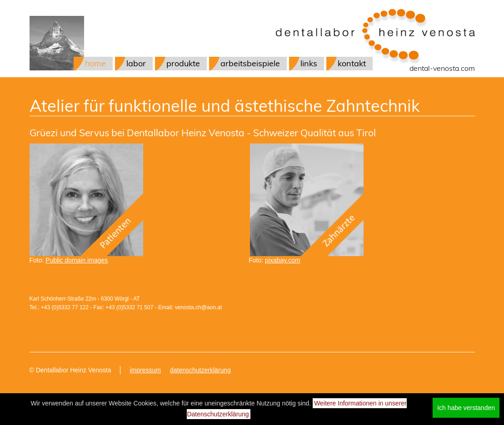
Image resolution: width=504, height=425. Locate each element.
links (309, 63)
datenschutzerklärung (200, 370)
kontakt (352, 63)
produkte (183, 63)
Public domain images (77, 260)
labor (136, 63)
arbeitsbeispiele (250, 63)
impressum (145, 370)
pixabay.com (283, 260)
